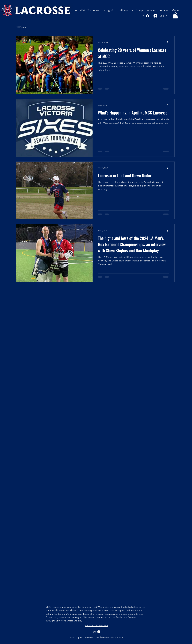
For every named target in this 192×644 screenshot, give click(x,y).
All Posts (21, 27)
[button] (127, 10)
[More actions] (169, 42)
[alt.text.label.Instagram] (143, 16)
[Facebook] (148, 16)
